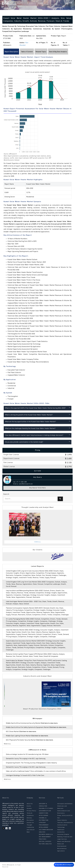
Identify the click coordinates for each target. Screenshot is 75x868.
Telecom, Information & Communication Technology (65, 825)
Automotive (61, 832)
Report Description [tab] (11, 52)
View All (38, 542)
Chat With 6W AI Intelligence (64, 865)
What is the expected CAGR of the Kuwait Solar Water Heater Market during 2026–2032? (38, 408)
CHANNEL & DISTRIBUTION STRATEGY (44, 820)
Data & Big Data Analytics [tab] (58, 52)
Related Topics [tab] (41, 52)
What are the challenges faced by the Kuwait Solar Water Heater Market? (38, 428)
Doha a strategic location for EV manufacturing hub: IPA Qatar (27, 754)
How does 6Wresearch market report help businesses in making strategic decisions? (38, 435)
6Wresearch (10, 865)
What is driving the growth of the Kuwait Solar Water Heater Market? (38, 415)
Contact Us (30, 823)
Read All (8, 744)
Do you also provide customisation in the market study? (38, 442)
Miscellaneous (62, 849)
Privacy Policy (31, 811)
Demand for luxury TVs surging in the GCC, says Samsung (26, 759)
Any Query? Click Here (38, 488)
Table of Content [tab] (27, 52)
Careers (29, 808)
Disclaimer (30, 820)
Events (29, 806)
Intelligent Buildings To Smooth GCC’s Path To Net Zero (25, 775)
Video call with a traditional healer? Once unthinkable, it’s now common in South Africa (36, 771)
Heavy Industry (62, 820)
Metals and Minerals (64, 842)
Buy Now (37, 471)
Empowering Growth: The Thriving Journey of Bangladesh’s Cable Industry (31, 763)
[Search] (67, 3)
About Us (30, 804)
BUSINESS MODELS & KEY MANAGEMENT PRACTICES (46, 837)
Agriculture (61, 851)
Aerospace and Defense (65, 804)
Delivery (29, 818)
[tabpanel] (37, 525)
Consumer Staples (63, 834)
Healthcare (61, 830)
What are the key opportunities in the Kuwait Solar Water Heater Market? (38, 421)
